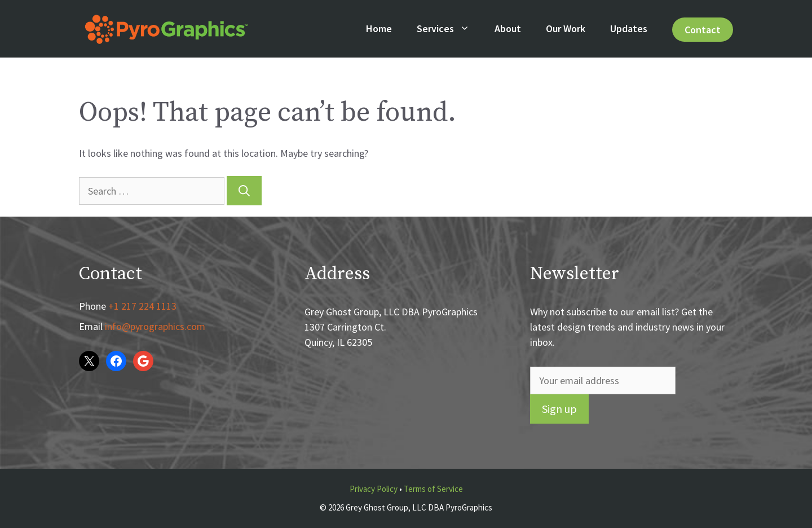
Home (379, 28)
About (508, 28)
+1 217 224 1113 (142, 306)
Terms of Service (433, 489)
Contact (703, 30)
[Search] (244, 191)
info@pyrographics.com (155, 326)
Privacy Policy (374, 489)
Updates (629, 28)
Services (449, 29)
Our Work (566, 28)
